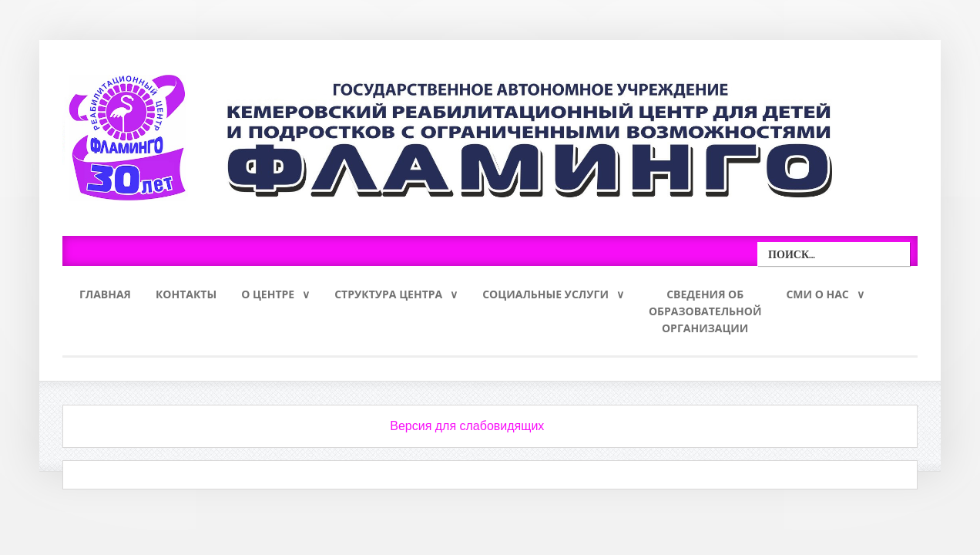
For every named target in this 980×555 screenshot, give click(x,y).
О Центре (268, 294)
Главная (105, 294)
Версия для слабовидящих (467, 426)
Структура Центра (388, 294)
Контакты (186, 294)
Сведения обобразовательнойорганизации (705, 311)
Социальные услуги (545, 294)
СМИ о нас (817, 294)
